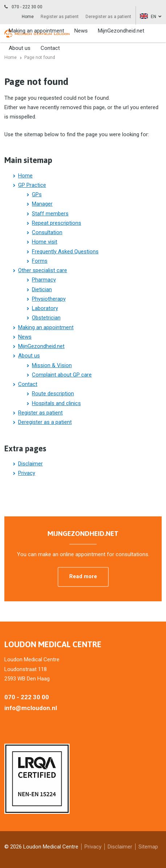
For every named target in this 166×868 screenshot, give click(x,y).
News (81, 31)
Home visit (45, 242)
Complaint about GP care (62, 375)
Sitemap (148, 847)
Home (28, 17)
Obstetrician (46, 318)
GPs (37, 194)
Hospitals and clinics (56, 403)
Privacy (27, 473)
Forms (40, 261)
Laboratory (45, 308)
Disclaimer (30, 464)
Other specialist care (43, 270)
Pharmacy (44, 280)
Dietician (42, 289)
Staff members (50, 214)
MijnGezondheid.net (121, 31)
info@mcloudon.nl (31, 708)
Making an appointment (36, 31)
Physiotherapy (49, 299)
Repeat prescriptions (57, 223)
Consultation (47, 232)
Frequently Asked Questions (65, 252)
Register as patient (60, 17)
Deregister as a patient (108, 17)
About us (29, 356)
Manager (42, 204)
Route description (53, 394)
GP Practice (32, 185)
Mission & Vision (52, 365)
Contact (28, 384)
